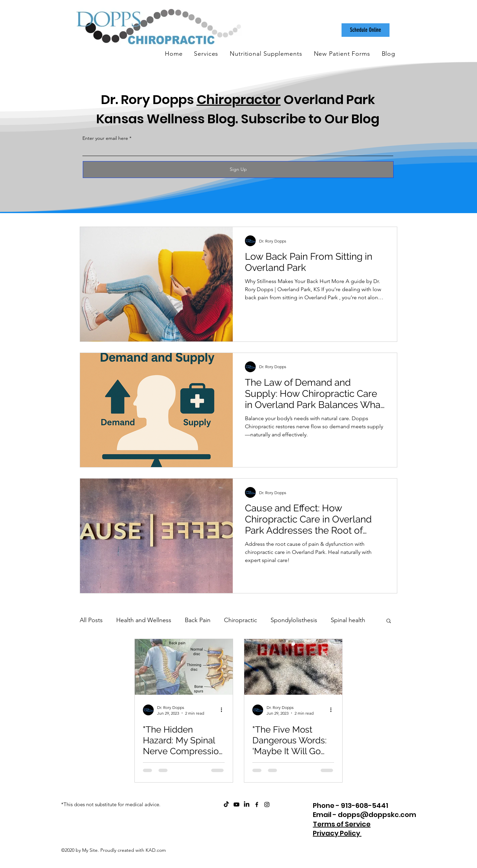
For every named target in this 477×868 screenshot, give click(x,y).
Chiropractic (241, 620)
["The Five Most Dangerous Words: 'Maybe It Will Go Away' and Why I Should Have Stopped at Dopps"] (293, 667)
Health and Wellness (144, 620)
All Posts (91, 620)
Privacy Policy (337, 833)
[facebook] (257, 805)
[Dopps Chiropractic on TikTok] (226, 805)
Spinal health (348, 620)
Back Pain (198, 620)
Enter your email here (105, 138)
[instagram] (267, 805)
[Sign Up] (238, 170)
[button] (389, 621)
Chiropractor (239, 99)
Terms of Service (342, 824)
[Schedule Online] (366, 30)
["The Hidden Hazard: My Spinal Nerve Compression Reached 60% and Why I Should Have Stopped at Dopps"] (184, 667)
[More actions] (224, 710)
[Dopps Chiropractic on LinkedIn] (247, 805)
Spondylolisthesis (294, 620)
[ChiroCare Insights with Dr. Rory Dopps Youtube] (236, 805)
